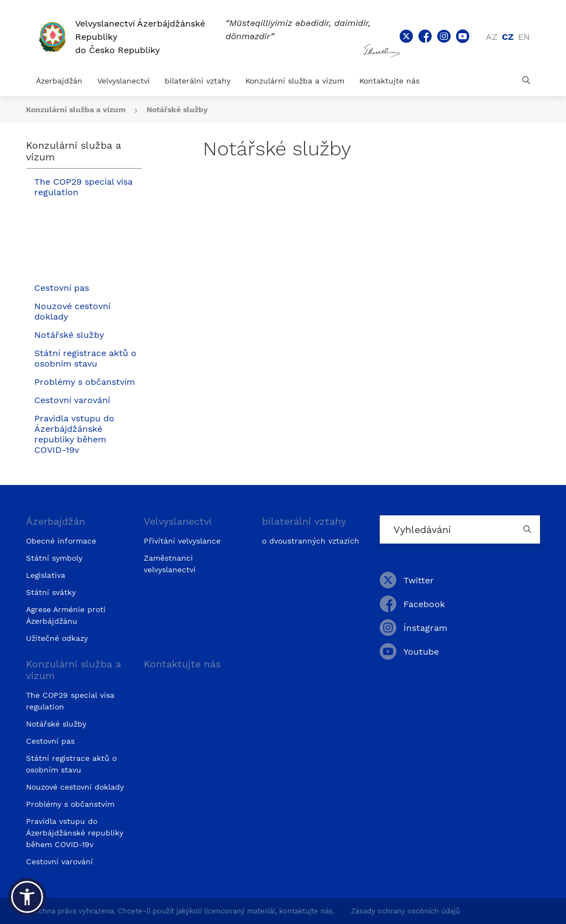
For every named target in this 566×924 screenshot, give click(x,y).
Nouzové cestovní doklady (72, 311)
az (492, 37)
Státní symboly (54, 558)
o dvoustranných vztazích (311, 541)
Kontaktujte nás (389, 81)
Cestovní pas (62, 288)
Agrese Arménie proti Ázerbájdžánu (66, 615)
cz (508, 37)
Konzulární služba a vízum (295, 81)
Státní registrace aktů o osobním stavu (85, 358)
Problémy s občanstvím (85, 382)
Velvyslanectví (124, 81)
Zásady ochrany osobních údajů (405, 911)
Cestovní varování (72, 400)
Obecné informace (61, 541)
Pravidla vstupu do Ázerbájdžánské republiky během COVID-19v (74, 434)
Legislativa (46, 575)
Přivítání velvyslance (182, 541)
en (524, 37)
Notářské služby (177, 109)
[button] (27, 897)
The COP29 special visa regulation (83, 187)
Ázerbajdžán (59, 81)
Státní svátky (51, 592)
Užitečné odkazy (57, 638)
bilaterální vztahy (198, 81)
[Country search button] (529, 529)
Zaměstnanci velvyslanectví (170, 564)
